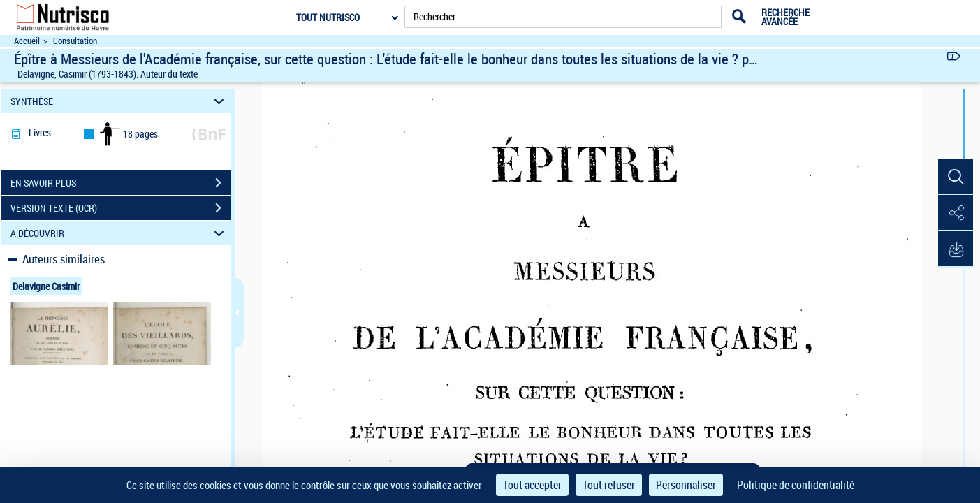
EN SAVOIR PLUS (120, 183)
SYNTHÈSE (119, 101)
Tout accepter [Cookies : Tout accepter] (532, 485)
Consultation (75, 41)
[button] (956, 177)
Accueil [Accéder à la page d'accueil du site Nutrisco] (27, 41)
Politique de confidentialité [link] (796, 485)
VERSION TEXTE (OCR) (120, 208)
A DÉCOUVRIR (119, 233)
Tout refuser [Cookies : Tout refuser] (609, 485)
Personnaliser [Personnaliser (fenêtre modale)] (686, 485)
